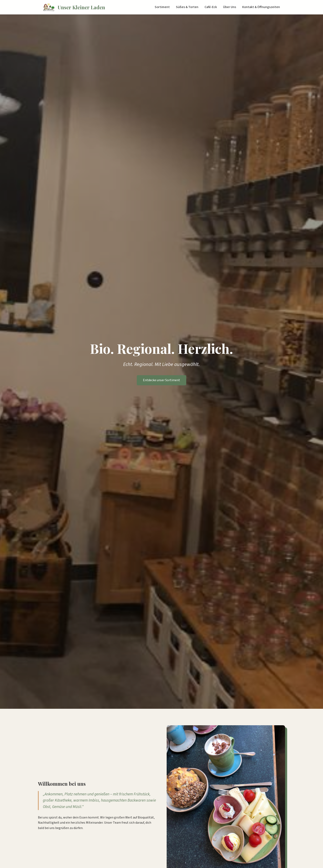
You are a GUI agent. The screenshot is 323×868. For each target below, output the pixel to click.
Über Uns (230, 7)
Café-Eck (211, 7)
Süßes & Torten (187, 7)
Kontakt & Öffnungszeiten (261, 7)
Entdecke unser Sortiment (161, 380)
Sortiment (162, 7)
